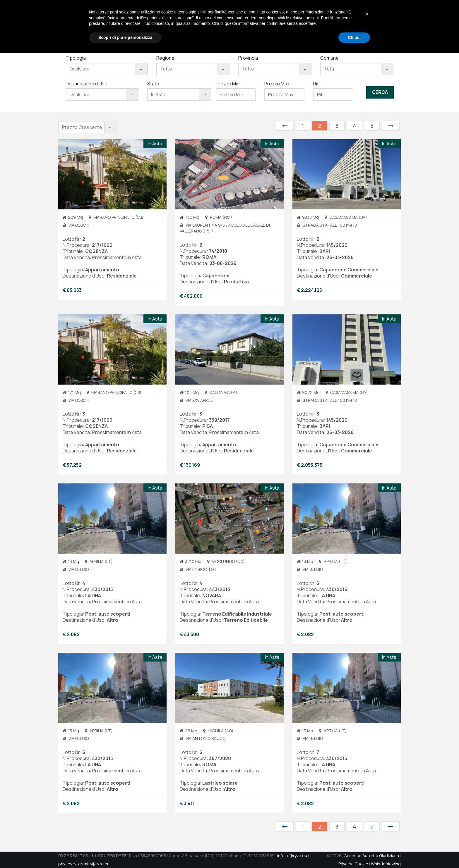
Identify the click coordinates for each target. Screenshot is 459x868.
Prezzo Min (228, 84)
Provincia (248, 58)
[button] (367, 829)
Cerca (380, 92)
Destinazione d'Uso (87, 84)
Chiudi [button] (354, 852)
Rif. (316, 84)
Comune (329, 58)
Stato (153, 84)
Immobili (304, 24)
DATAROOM (386, 24)
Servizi (281, 24)
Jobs (339, 24)
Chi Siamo (257, 24)
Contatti (359, 24)
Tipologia (76, 58)
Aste (323, 24)
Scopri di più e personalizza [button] (125, 852)
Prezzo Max (277, 84)
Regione (165, 58)
